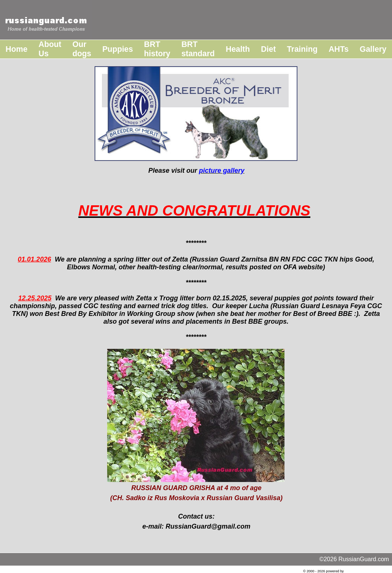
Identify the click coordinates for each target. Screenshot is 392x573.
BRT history (157, 49)
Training (302, 49)
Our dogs (82, 49)
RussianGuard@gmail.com (208, 526)
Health (238, 49)
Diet (268, 49)
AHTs (338, 49)
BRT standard (198, 49)
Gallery (373, 49)
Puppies (118, 49)
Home (16, 49)
